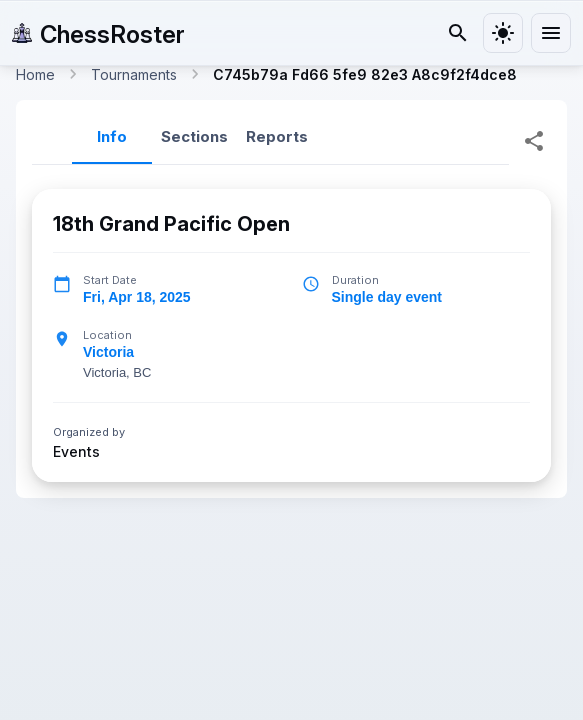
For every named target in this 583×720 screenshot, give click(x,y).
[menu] (551, 33)
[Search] (458, 33)
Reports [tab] (277, 136)
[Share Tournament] (534, 141)
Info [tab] (112, 136)
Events (76, 451)
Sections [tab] (194, 136)
